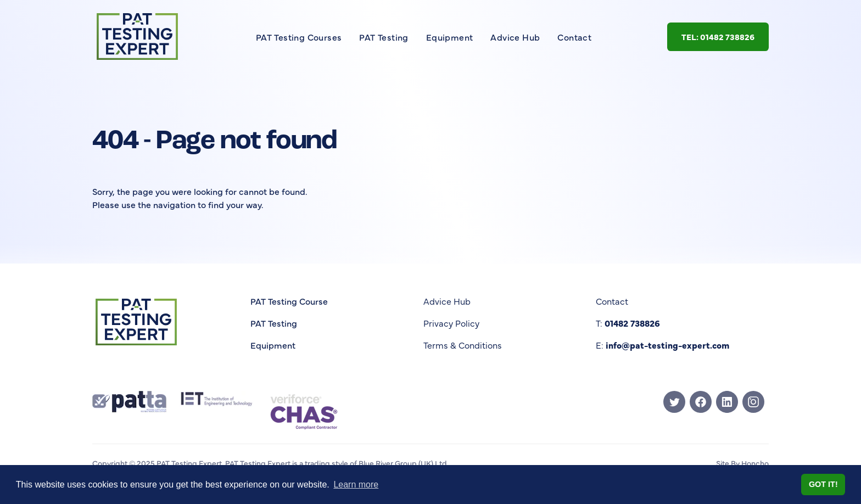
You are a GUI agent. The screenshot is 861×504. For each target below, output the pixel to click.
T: (628, 323)
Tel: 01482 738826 (718, 37)
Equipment (450, 37)
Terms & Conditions (463, 345)
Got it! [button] (823, 484)
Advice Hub (515, 37)
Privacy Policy (451, 323)
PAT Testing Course (289, 301)
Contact (574, 37)
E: (662, 345)
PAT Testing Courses (299, 37)
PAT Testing (384, 37)
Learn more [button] (356, 485)
